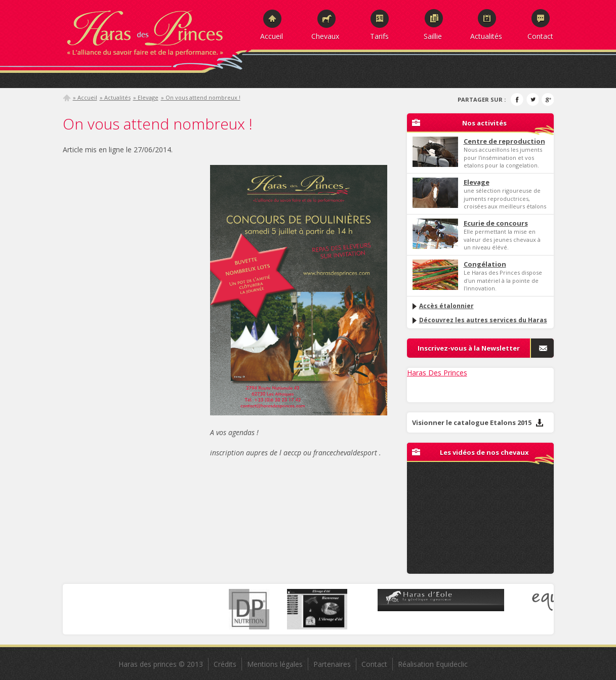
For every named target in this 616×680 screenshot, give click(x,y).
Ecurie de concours (496, 223)
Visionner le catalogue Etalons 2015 (478, 422)
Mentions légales (275, 664)
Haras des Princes (156, 30)
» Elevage (146, 97)
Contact (540, 36)
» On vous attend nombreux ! (201, 97)
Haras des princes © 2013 (161, 664)
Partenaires (332, 664)
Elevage (477, 182)
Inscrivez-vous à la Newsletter (469, 348)
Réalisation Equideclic (433, 664)
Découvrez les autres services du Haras (479, 320)
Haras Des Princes (437, 373)
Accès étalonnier (442, 306)
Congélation (485, 264)
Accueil (272, 36)
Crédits (225, 664)
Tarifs (379, 36)
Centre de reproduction (504, 141)
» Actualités (115, 97)
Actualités (486, 36)
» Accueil (85, 97)
